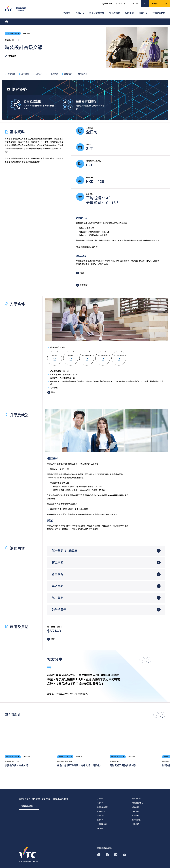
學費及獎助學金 (97, 11)
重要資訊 (105, 3)
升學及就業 (52, 71)
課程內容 (67, 71)
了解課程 (66, 11)
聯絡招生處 (136, 795)
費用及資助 (81, 71)
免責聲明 (136, 808)
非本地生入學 (120, 3)
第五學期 (58, 595)
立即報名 (157, 3)
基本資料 (24, 71)
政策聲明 (136, 812)
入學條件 (37, 71)
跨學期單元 (59, 606)
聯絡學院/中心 (138, 800)
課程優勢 (10, 71)
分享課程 (11, 53)
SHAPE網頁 (112, 492)
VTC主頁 (100, 825)
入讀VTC (80, 11)
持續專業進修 (159, 11)
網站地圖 (136, 804)
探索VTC (143, 11)
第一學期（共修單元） (66, 548)
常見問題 (136, 821)
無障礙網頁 (136, 817)
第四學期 (58, 583)
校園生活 (129, 11)
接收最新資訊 (31, 805)
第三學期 (58, 571)
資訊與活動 (115, 11)
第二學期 (58, 559)
